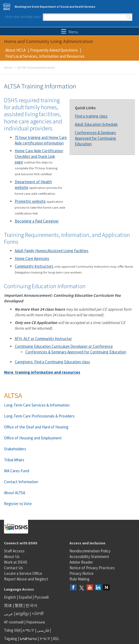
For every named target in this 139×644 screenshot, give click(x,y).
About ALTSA (15, 493)
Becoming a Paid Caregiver (37, 221)
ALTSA (13, 395)
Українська (36, 622)
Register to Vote (18, 504)
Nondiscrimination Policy (90, 551)
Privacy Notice (82, 573)
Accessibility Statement (89, 557)
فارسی (43, 630)
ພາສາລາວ (28, 639)
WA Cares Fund (17, 471)
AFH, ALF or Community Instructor (43, 339)
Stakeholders (15, 449)
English (10, 597)
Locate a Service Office (23, 573)
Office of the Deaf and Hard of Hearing (36, 427)
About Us (12, 557)
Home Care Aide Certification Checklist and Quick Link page (39, 156)
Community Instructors (34, 266)
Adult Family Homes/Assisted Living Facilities (52, 251)
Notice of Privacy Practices (92, 568)
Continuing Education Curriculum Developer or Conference (64, 346)
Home (8, 67)
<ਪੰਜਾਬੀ (38, 614)
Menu (70, 32)
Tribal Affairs (14, 460)
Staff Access (14, 551)
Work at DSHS (16, 562)
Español (25, 597)
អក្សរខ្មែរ (22, 614)
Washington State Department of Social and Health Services (55, 7)
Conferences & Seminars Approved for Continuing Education (95, 138)
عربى (9, 614)
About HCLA (16, 50)
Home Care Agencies (32, 258)
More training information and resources (42, 372)
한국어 (31, 605)
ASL (56, 639)
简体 (8, 605)
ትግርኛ (45, 639)
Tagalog (11, 639)
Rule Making (80, 579)
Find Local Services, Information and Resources (45, 56)
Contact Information (21, 482)
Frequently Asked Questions (54, 50)
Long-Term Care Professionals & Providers (39, 416)
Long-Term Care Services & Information (37, 405)
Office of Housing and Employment (33, 438)
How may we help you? (23, 17)
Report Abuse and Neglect (26, 579)
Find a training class (91, 116)
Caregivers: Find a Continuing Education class (52, 362)
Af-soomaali (14, 622)
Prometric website (30, 201)
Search (129, 17)
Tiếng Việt (12, 630)
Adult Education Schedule (96, 124)
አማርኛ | (29, 630)
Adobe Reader (81, 562)
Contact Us (13, 568)
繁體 (19, 605)
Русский (42, 597)
